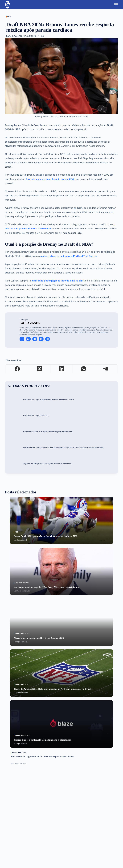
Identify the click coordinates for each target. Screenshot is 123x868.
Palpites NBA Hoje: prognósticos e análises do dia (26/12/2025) (49, 399)
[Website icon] (35, 339)
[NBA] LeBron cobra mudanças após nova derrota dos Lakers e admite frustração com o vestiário (63, 448)
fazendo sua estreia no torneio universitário (51, 179)
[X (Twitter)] (39, 369)
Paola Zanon (30, 323)
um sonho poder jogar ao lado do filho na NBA (58, 280)
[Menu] (116, 5)
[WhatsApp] (84, 369)
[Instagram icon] (48, 339)
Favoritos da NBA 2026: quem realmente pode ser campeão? (48, 432)
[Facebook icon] (22, 339)
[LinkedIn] (61, 369)
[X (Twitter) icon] (41, 339)
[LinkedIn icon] (28, 339)
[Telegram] (106, 369)
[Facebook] (17, 369)
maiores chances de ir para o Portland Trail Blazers (69, 256)
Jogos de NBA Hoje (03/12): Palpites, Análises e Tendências (47, 464)
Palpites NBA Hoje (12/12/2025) (36, 415)
